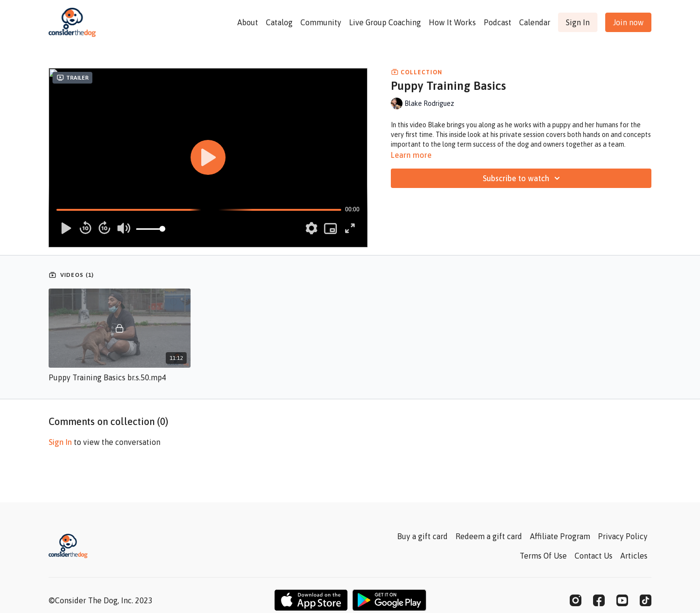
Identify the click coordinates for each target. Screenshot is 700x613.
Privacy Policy (623, 536)
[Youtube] (622, 600)
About (248, 22)
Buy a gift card (422, 536)
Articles (634, 556)
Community (321, 22)
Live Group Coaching (385, 22)
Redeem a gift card (489, 536)
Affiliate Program (560, 536)
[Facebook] (599, 600)
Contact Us (594, 556)
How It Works (452, 22)
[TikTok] (646, 600)
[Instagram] (576, 600)
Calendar (535, 22)
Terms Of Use (543, 556)
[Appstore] (311, 600)
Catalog (279, 22)
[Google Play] (389, 600)
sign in (60, 442)
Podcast (498, 22)
